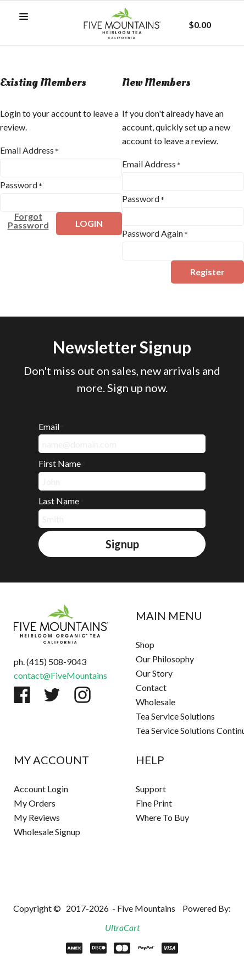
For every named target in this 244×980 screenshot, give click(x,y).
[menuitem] (183, 645)
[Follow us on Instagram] (82, 695)
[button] (24, 17)
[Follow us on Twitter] (52, 695)
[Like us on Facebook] (22, 695)
